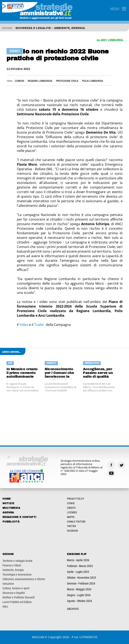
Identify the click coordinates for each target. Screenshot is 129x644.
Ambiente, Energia (13, 570)
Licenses (72, 512)
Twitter (71, 526)
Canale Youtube (76, 522)
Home (7, 499)
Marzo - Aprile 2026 (78, 560)
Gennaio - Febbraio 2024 (81, 583)
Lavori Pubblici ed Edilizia (17, 602)
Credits (71, 508)
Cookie (71, 503)
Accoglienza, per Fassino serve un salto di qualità (98, 373)
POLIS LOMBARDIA (93, 81)
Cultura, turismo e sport (16, 588)
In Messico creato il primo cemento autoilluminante (22, 373)
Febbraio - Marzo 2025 (80, 566)
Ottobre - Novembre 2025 (81, 578)
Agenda (8, 512)
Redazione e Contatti (19, 517)
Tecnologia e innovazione (17, 575)
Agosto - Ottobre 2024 (79, 601)
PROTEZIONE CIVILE (67, 81)
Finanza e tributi (12, 565)
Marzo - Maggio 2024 (79, 589)
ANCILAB (38, 637)
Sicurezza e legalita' (14, 593)
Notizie (8, 503)
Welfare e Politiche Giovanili (19, 597)
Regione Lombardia (40, 81)
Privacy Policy (76, 499)
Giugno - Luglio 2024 (79, 595)
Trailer (40, 325)
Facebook (73, 531)
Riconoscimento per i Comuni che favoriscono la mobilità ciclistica (60, 373)
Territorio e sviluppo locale (17, 561)
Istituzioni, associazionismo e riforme (24, 579)
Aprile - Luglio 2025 (78, 572)
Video (24, 325)
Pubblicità (11, 522)
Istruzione (8, 584)
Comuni (20, 81)
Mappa (71, 517)
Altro (5, 607)
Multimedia (11, 508)
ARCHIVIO (73, 609)
